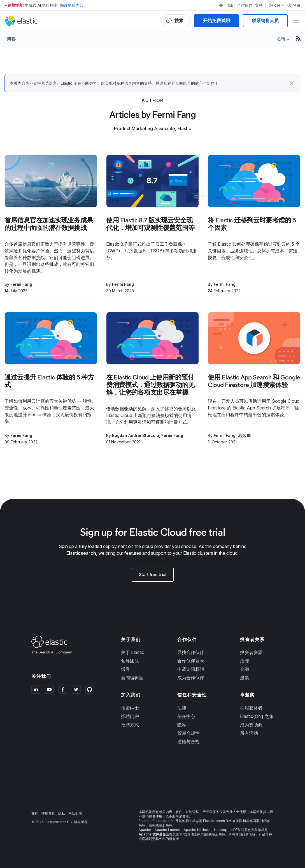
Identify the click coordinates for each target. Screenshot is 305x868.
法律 (182, 708)
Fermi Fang (21, 284)
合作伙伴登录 (191, 661)
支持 (259, 5)
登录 (294, 5)
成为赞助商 (251, 725)
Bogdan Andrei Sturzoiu (136, 435)
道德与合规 (188, 742)
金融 (245, 669)
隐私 (182, 725)
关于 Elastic (133, 652)
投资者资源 (251, 652)
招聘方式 (130, 725)
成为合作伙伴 (191, 678)
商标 (35, 813)
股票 (245, 678)
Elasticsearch (81, 553)
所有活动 (249, 733)
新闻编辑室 (132, 678)
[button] (292, 83)
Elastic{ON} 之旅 (257, 716)
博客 (11, 39)
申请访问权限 (191, 669)
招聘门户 (130, 716)
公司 (281, 39)
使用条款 (48, 813)
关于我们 (227, 5)
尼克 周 (244, 435)
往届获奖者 (251, 708)
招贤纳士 (130, 708)
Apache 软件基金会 (154, 834)
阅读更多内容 (72, 5)
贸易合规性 (188, 733)
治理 (245, 661)
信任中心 (186, 716)
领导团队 (130, 661)
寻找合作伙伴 (191, 652)
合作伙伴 (245, 5)
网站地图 (75, 813)
